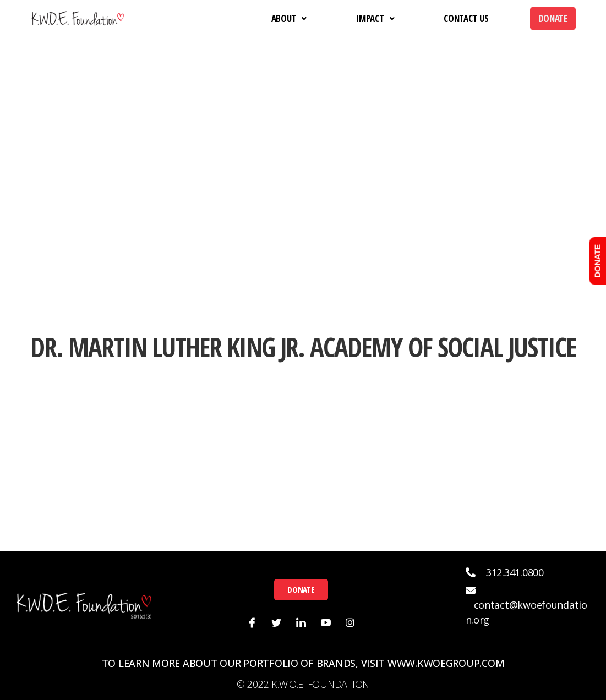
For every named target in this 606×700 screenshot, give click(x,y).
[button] (301, 590)
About (289, 18)
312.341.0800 (515, 572)
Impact (375, 18)
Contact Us (466, 18)
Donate (553, 18)
